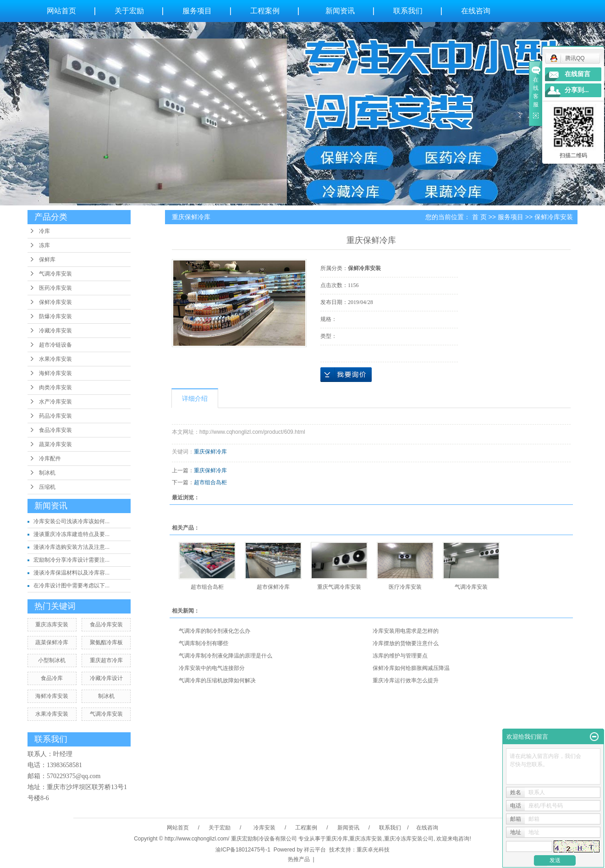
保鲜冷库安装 (55, 302)
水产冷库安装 (55, 402)
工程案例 (265, 11)
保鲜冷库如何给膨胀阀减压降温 (411, 668)
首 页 (479, 217)
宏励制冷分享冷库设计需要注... (71, 560)
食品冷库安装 (55, 430)
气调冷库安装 (55, 274)
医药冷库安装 (55, 288)
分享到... (577, 90)
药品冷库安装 (55, 416)
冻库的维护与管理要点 (400, 656)
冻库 (44, 245)
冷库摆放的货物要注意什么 (406, 643)
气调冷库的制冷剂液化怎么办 (214, 631)
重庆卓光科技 (373, 850)
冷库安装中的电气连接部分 (212, 668)
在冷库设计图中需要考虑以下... (71, 586)
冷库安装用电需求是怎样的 (406, 631)
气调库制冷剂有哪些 (203, 643)
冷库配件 (50, 459)
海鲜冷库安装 (55, 373)
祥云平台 (315, 850)
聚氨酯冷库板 (106, 642)
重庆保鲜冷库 (210, 452)
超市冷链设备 (55, 345)
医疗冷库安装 (405, 587)
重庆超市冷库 (106, 660)
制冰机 (47, 473)
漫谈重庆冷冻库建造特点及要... (71, 534)
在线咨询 (476, 11)
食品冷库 (52, 678)
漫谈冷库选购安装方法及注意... (71, 547)
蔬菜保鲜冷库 (52, 642)
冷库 (44, 231)
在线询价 (346, 375)
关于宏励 (129, 11)
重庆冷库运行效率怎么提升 (406, 680)
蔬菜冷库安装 (55, 444)
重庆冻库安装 (52, 625)
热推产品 (299, 859)
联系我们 (408, 11)
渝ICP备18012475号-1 (243, 850)
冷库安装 (264, 828)
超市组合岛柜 (210, 482)
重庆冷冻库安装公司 (409, 839)
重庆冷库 (337, 839)
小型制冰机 (52, 660)
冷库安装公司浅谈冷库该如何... (71, 521)
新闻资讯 (340, 11)
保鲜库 (47, 260)
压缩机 (47, 487)
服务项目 (197, 11)
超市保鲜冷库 (273, 587)
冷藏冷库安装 (55, 331)
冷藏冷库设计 (106, 678)
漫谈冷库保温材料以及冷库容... (71, 573)
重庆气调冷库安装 (339, 587)
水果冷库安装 (55, 359)
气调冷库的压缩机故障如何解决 (217, 680)
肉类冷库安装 (55, 387)
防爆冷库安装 (55, 316)
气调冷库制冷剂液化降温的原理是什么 (225, 656)
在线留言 (577, 74)
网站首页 (61, 11)
